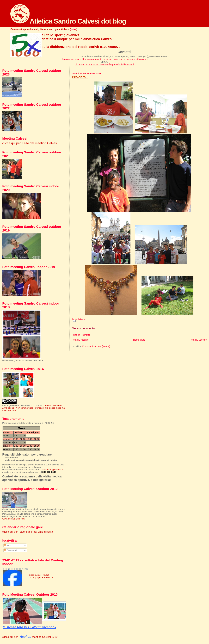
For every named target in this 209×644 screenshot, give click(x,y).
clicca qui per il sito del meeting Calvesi (30, 143)
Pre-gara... (80, 77)
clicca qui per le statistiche (41, 577)
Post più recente (80, 340)
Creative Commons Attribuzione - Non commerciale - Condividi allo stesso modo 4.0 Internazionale (34, 408)
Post (8, 545)
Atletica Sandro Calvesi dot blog (68, 21)
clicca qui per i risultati (39, 575)
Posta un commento (81, 335)
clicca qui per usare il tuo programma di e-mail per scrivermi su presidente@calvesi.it (104, 59)
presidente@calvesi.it (52, 470)
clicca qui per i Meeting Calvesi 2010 (30, 637)
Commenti (11, 550)
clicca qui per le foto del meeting (15, 569)
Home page (139, 340)
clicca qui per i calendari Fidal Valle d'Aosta (28, 532)
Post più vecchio (198, 340)
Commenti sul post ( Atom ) (96, 346)
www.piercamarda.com (13, 519)
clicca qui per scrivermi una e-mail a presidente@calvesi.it (104, 64)
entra (74, 29)
